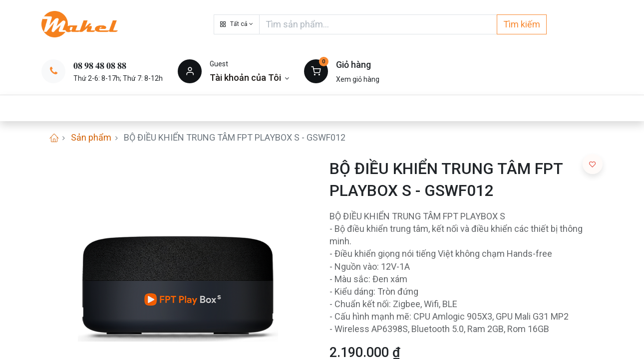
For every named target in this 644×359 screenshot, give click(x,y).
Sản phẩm (91, 137)
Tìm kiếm (522, 24)
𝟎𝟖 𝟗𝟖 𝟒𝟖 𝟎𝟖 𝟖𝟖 (100, 66)
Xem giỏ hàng (358, 79)
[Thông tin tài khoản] (249, 78)
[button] (237, 24)
